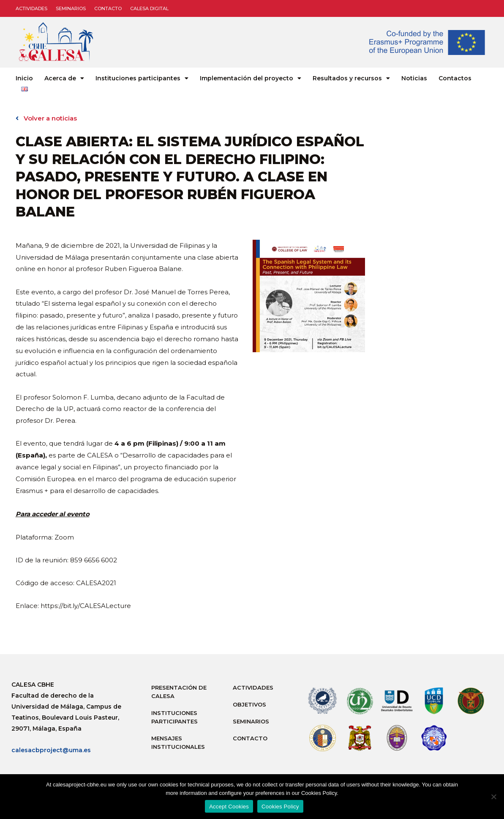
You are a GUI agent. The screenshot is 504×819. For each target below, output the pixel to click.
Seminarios (71, 8)
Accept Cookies (229, 807)
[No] (493, 797)
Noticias (414, 78)
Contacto (108, 8)
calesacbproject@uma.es (51, 750)
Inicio (24, 78)
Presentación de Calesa (179, 692)
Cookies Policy (280, 807)
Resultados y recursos (351, 78)
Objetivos (249, 704)
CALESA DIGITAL (149, 8)
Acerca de (64, 78)
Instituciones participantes (142, 78)
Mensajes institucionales (178, 742)
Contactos (455, 78)
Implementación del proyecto (251, 78)
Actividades (31, 8)
